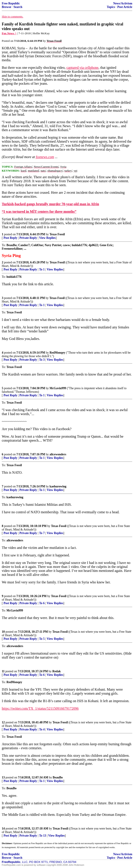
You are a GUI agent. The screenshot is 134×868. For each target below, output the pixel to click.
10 (3, 632)
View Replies (47, 238)
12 (3, 722)
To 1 (42, 269)
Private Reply (28, 238)
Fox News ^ (9, 33)
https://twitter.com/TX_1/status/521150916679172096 (40, 708)
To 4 (42, 729)
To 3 (42, 360)
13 (3, 777)
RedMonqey (57, 353)
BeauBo (58, 777)
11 (3, 671)
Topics (111, 7)
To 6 (42, 603)
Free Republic (11, 3)
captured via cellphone (82, 68)
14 (3, 829)
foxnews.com (45, 157)
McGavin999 (58, 388)
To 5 (42, 639)
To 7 (42, 533)
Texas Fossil (57, 234)
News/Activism (123, 3)
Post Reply (10, 238)
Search (18, 7)
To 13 (43, 836)
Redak (57, 671)
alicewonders (58, 454)
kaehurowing (58, 486)
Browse (7, 7)
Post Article (125, 7)
